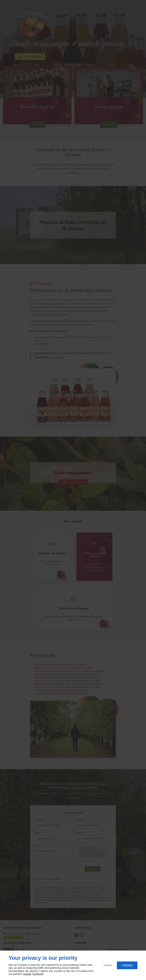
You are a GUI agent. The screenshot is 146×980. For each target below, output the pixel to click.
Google (27, 974)
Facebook (38, 974)
